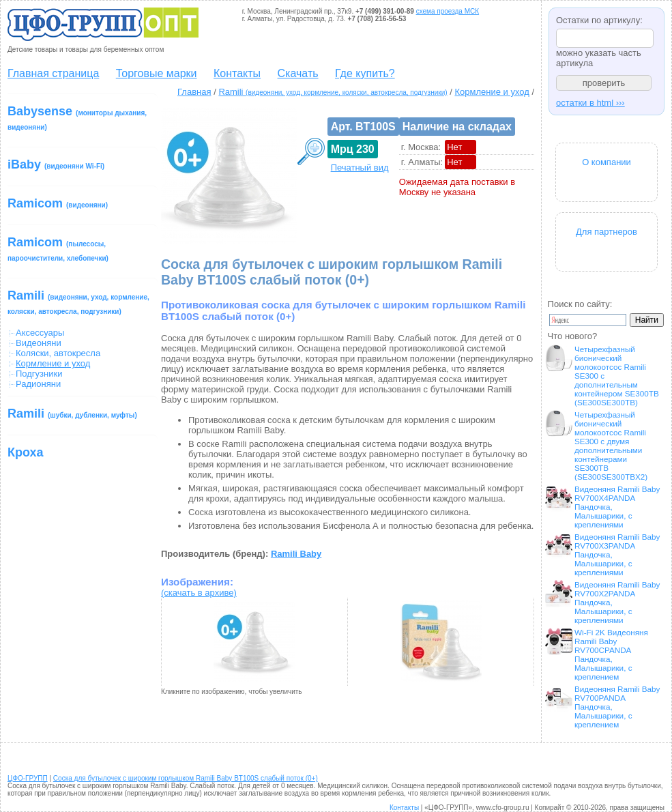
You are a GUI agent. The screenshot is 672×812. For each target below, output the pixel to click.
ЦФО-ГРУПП (28, 778)
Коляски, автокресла (58, 353)
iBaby (56, 164)
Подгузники (39, 374)
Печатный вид (360, 168)
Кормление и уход (492, 92)
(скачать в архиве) (199, 593)
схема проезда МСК (448, 11)
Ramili (78, 302)
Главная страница (53, 73)
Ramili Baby (296, 554)
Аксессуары (40, 333)
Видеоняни (39, 343)
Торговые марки (157, 73)
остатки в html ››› (590, 103)
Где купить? (365, 73)
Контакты (237, 73)
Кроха (26, 452)
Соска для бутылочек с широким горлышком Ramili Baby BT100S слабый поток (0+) (186, 778)
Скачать (298, 73)
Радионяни (38, 384)
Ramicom (58, 203)
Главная (194, 92)
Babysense (77, 118)
